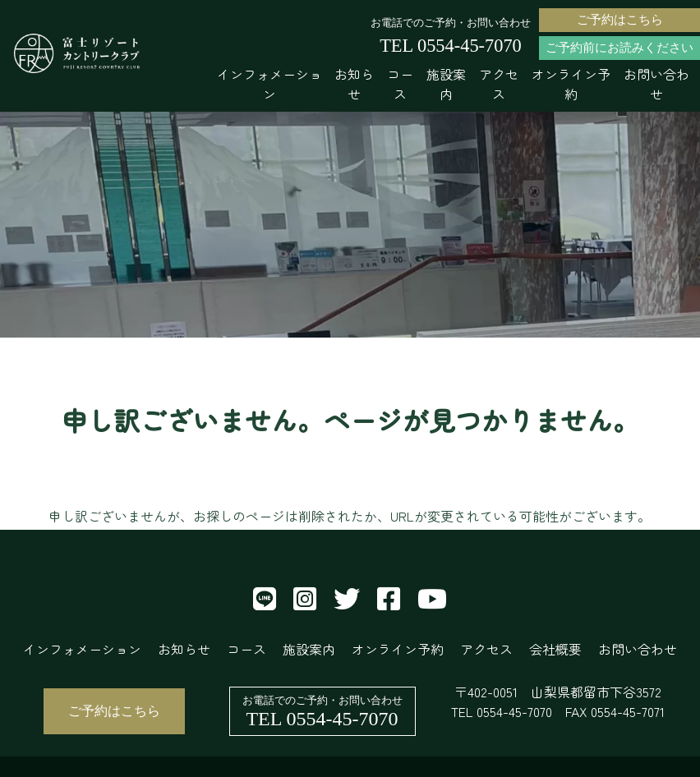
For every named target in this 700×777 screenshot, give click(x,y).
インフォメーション (269, 84)
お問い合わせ (656, 84)
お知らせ (354, 84)
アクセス (499, 84)
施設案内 (446, 84)
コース (400, 84)
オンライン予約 (571, 84)
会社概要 (555, 649)
